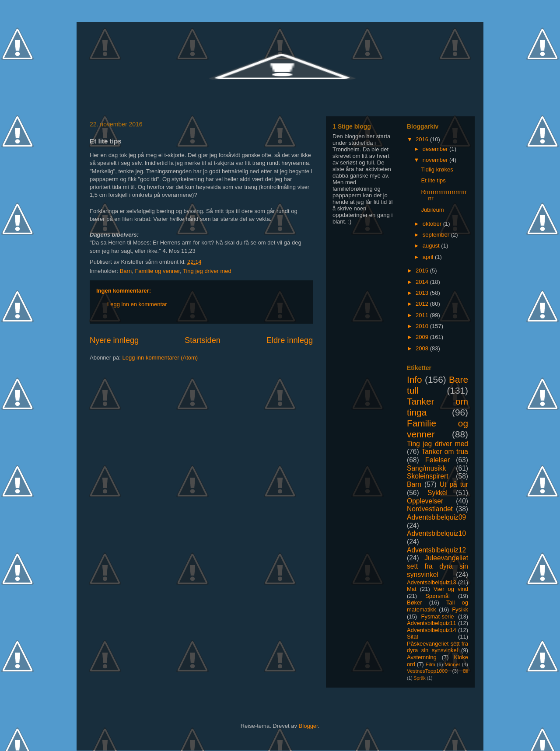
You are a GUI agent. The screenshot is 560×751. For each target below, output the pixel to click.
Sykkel (437, 493)
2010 (423, 326)
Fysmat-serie (437, 617)
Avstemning (422, 657)
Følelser (437, 460)
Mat (412, 589)
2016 (423, 139)
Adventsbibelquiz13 (432, 582)
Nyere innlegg (114, 340)
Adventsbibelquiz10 (436, 533)
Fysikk (460, 610)
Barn (126, 271)
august (432, 246)
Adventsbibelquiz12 (436, 550)
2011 (423, 315)
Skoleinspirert (427, 476)
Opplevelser (425, 501)
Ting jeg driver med (207, 271)
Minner (452, 664)
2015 (423, 271)
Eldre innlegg (290, 340)
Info (415, 379)
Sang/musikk (426, 468)
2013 (423, 293)
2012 (423, 304)
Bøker (415, 603)
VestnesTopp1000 (427, 671)
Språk (420, 678)
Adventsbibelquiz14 (432, 630)
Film (430, 664)
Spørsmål (437, 596)
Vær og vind (451, 589)
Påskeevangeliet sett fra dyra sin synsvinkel (437, 647)
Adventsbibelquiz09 (436, 517)
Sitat (413, 637)
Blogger (308, 726)
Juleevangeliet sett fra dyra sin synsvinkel (437, 566)
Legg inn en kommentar (137, 304)
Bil (465, 671)
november (436, 160)
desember (436, 149)
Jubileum (432, 210)
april (429, 257)
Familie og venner (157, 271)
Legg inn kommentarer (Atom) (160, 358)
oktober (433, 224)
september (437, 235)
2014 (423, 282)
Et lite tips (433, 180)
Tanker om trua (445, 452)
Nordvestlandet (430, 509)
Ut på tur (454, 484)
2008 (423, 348)
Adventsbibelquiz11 (432, 623)
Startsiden (203, 340)
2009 (423, 337)
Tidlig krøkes (437, 169)
